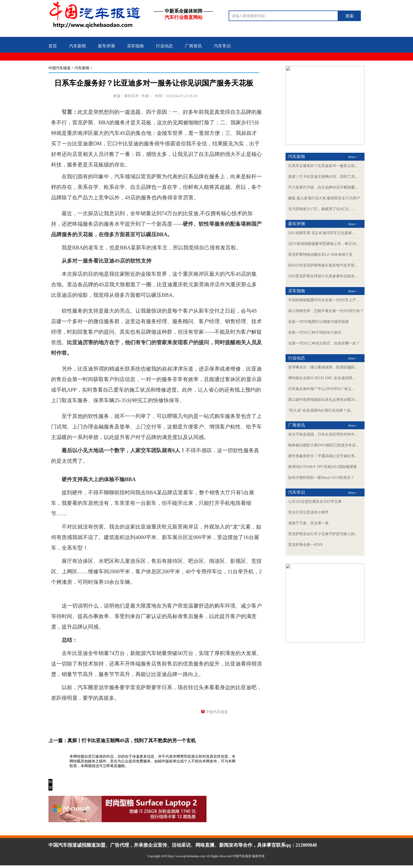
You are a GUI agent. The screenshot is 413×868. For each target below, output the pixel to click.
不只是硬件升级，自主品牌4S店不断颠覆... (323, 187)
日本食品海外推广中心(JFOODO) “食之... (321, 389)
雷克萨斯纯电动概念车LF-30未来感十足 (320, 255)
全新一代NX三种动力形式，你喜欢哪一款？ (324, 343)
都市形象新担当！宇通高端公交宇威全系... (323, 456)
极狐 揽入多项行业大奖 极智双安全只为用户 (324, 198)
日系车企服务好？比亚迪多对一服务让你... (323, 166)
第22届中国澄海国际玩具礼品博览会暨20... (323, 400)
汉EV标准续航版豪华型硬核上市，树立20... (323, 244)
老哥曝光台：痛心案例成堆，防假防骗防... (323, 367)
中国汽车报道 (60, 68)
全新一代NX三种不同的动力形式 (315, 332)
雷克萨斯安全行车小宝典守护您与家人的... (323, 534)
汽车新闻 (77, 46)
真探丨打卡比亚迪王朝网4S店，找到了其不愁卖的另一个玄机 (132, 741)
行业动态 (164, 46)
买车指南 (135, 46)
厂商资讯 (193, 46)
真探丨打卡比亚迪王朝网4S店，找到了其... (323, 177)
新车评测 (106, 46)
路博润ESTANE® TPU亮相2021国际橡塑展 (323, 467)
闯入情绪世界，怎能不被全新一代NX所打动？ (326, 311)
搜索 (350, 16)
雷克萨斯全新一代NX (306, 545)
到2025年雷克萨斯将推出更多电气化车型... (323, 265)
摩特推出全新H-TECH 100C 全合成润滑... (321, 378)
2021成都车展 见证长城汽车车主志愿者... (321, 233)
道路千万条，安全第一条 (308, 523)
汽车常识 (222, 46)
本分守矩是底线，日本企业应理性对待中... (323, 434)
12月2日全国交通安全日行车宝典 (315, 502)
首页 (53, 46)
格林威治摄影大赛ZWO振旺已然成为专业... (323, 445)
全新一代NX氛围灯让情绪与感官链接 (318, 322)
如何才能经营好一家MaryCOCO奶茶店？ (321, 478)
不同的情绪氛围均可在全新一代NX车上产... (324, 300)
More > (353, 157)
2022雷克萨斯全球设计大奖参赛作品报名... (323, 276)
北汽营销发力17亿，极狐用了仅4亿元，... (322, 209)
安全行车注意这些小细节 (308, 512)
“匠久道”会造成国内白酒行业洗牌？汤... (321, 410)
